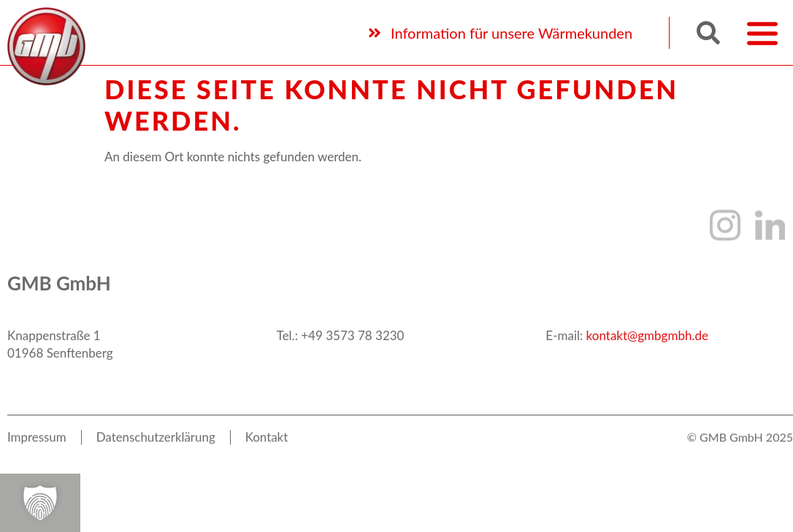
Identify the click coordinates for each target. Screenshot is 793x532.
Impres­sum (37, 447)
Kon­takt (268, 447)
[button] (708, 31)
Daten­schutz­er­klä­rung (156, 447)
